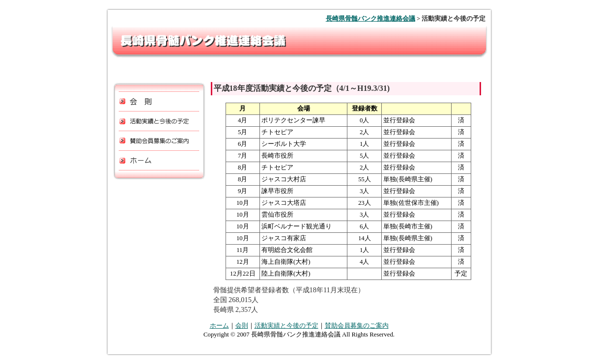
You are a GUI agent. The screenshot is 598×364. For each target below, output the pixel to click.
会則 (242, 326)
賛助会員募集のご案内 (357, 326)
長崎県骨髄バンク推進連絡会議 (370, 19)
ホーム (219, 326)
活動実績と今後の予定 (286, 326)
